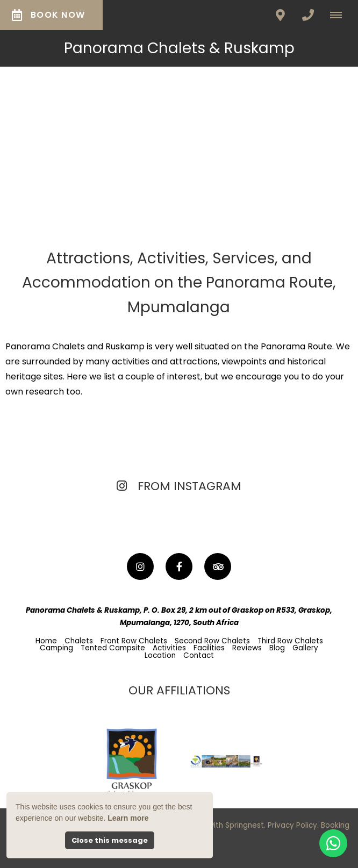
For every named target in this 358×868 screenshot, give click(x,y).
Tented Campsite (113, 648)
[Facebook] (179, 566)
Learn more (128, 818)
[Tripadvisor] (218, 566)
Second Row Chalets (212, 641)
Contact (199, 655)
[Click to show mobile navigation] (340, 15)
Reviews (247, 648)
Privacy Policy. (293, 825)
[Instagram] (140, 566)
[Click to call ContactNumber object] (308, 15)
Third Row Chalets (290, 641)
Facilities (209, 648)
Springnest (245, 825)
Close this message (110, 840)
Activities (169, 648)
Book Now (48, 15)
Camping (56, 648)
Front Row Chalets (134, 641)
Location (160, 655)
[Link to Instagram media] (60, 522)
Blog (277, 648)
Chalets (79, 641)
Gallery (305, 648)
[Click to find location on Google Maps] (280, 15)
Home (46, 641)
